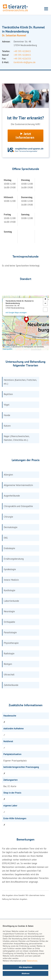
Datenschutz (32, 961)
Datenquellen (8, 349)
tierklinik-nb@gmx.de (25, 62)
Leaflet (6, 347)
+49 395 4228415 (22, 51)
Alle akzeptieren (26, 967)
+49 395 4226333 (22, 59)
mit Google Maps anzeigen (16, 313)
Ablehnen (26, 973)
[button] (26, 320)
